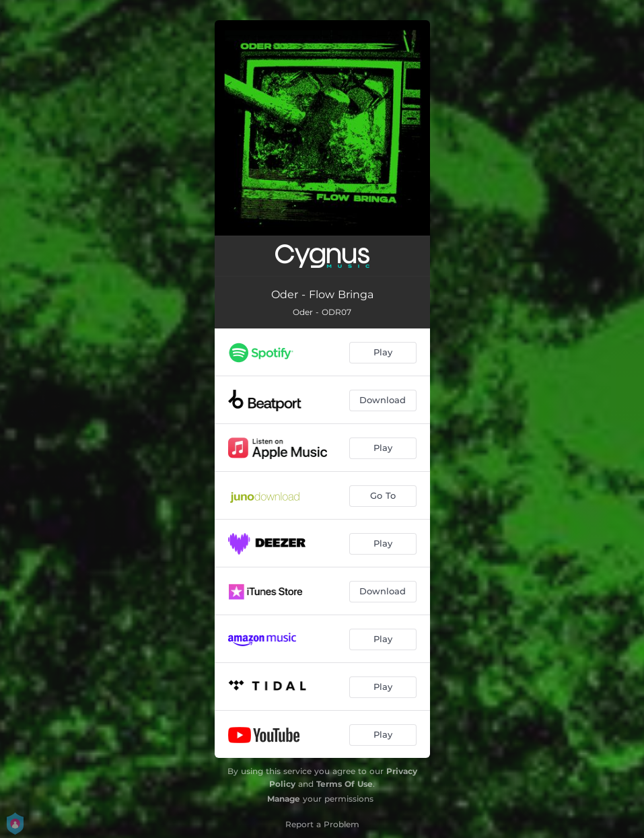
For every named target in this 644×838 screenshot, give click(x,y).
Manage (284, 799)
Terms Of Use (345, 784)
